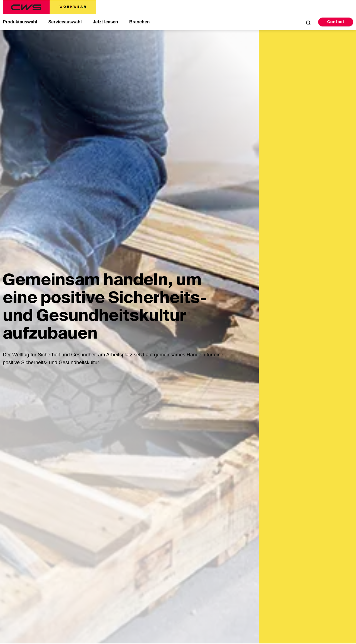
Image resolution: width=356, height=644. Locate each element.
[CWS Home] (50, 7)
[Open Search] (308, 23)
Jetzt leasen (106, 22)
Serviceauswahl (65, 22)
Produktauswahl (20, 22)
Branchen (139, 22)
